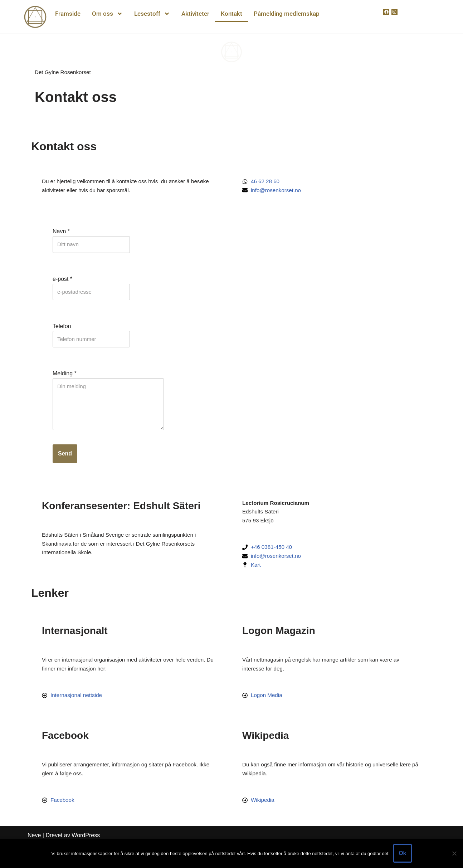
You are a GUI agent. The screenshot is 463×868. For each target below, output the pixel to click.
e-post (62, 283)
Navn (61, 234)
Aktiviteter (195, 14)
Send (65, 466)
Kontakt (231, 14)
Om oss (107, 14)
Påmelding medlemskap (287, 14)
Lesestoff (152, 14)
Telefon (62, 331)
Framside (68, 14)
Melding (65, 381)
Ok (402, 853)
